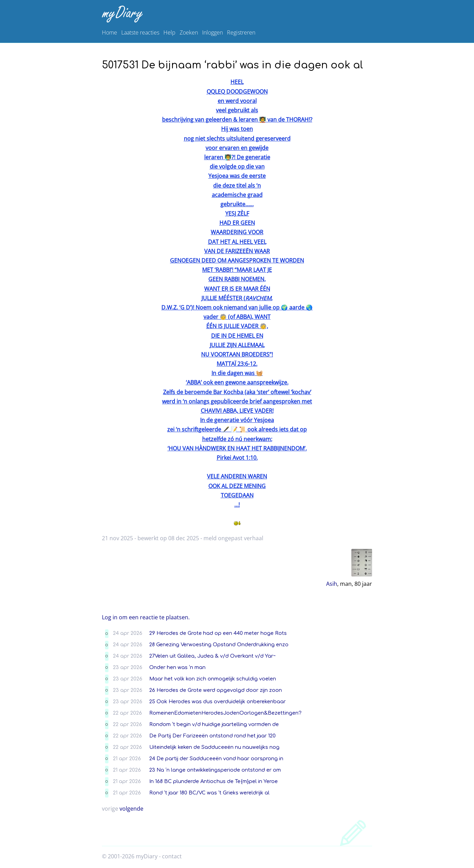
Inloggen (212, 32)
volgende (131, 809)
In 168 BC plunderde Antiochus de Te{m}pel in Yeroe (214, 781)
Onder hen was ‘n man (177, 667)
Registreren (241, 32)
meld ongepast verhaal (233, 538)
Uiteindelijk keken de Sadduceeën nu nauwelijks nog (214, 747)
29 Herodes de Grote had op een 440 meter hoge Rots (218, 633)
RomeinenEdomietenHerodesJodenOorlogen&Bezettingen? (225, 713)
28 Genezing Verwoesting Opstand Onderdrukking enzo (219, 645)
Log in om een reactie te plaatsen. (146, 617)
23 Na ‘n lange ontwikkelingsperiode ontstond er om (215, 770)
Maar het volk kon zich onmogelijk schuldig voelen (213, 679)
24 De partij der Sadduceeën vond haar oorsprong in (216, 759)
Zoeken (189, 32)
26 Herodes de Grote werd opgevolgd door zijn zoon (216, 690)
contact (172, 856)
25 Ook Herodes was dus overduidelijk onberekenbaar (217, 702)
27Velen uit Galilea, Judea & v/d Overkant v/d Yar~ (212, 656)
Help (169, 32)
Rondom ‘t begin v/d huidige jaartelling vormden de (214, 724)
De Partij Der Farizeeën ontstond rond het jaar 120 (212, 736)
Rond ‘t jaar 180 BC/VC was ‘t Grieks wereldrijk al (209, 793)
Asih (332, 584)
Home (110, 32)
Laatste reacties (140, 32)
